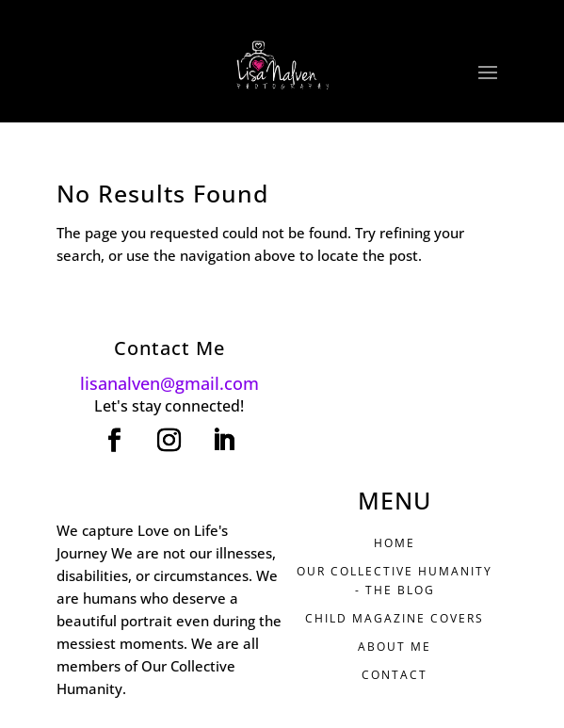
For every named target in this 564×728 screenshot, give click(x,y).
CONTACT (395, 675)
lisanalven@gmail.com (169, 383)
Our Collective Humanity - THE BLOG (395, 581)
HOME (395, 543)
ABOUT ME (395, 647)
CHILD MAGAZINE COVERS (395, 618)
